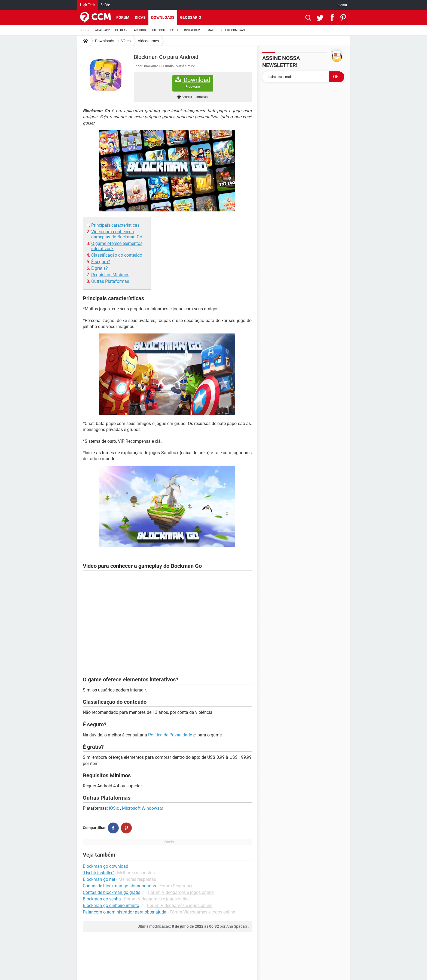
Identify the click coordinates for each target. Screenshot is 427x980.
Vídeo (126, 41)
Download (193, 83)
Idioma (342, 5)
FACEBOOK (140, 30)
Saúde (105, 5)
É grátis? (100, 268)
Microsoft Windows (141, 808)
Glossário (191, 17)
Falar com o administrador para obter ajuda (125, 912)
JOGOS (85, 30)
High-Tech (88, 5)
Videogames (148, 41)
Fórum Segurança (176, 886)
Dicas (140, 17)
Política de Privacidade (170, 735)
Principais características (115, 225)
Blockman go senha (102, 899)
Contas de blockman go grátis (112, 892)
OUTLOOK (159, 30)
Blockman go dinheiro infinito (111, 905)
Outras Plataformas (110, 281)
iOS (112, 808)
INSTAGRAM (192, 30)
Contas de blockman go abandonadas (119, 886)
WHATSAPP (102, 30)
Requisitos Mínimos (110, 275)
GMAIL (210, 30)
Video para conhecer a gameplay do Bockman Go (117, 234)
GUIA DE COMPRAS (232, 30)
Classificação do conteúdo (117, 255)
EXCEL (174, 30)
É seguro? (101, 262)
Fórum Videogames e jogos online (181, 892)
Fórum (123, 17)
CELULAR (121, 30)
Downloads (163, 17)
